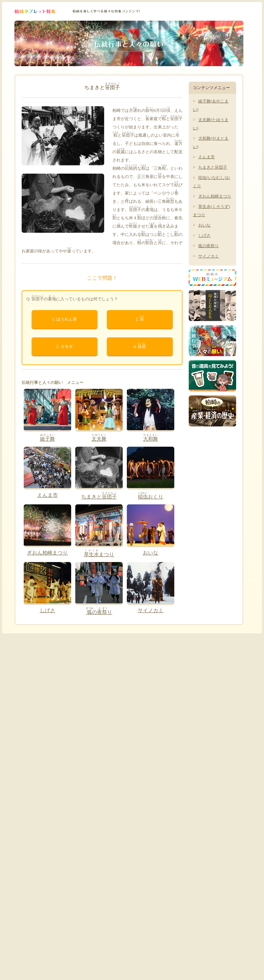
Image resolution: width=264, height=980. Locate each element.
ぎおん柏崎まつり (215, 196)
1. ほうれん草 (65, 319)
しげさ (204, 235)
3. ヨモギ (65, 346)
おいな (204, 225)
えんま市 (206, 157)
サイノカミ (209, 256)
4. (140, 346)
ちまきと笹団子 (213, 167)
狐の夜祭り (209, 246)
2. (140, 318)
